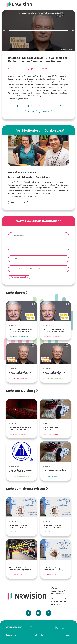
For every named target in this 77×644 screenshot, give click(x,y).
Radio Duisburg (35, 188)
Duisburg (35, 69)
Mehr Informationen (18, 202)
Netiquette (39, 635)
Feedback (46, 112)
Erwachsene (40, 106)
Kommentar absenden (19, 277)
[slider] (38, 31)
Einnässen (32, 106)
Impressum (67, 635)
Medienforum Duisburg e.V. (23, 69)
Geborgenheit (59, 106)
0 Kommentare (50, 69)
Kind (16, 106)
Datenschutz (11, 635)
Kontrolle (51, 106)
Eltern (20, 85)
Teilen (31, 112)
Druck (46, 106)
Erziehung (25, 106)
